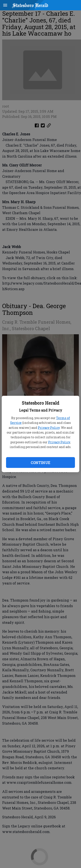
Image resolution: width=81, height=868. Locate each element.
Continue (40, 463)
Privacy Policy (49, 428)
